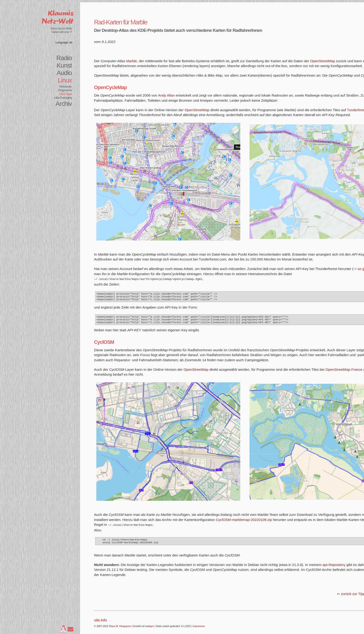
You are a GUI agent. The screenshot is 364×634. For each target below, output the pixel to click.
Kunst (64, 65)
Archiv (64, 104)
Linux (65, 80)
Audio (64, 73)
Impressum (199, 631)
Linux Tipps (66, 94)
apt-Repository (334, 569)
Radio (64, 58)
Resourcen (66, 86)
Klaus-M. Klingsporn (120, 631)
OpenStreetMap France (344, 373)
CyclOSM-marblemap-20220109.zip (244, 523)
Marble (131, 61)
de (71, 42)
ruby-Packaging (63, 98)
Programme (65, 90)
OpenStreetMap (323, 61)
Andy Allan (166, 95)
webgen (150, 631)
